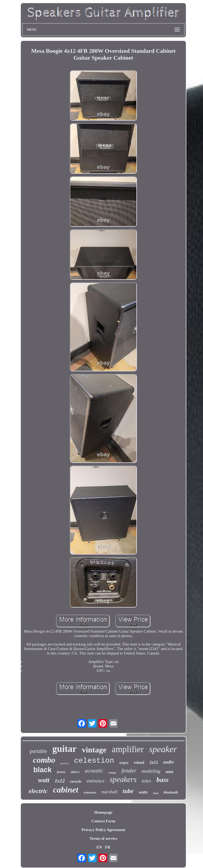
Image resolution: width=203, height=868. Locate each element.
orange (112, 773)
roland (139, 763)
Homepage (103, 812)
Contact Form (103, 821)
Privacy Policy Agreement (103, 830)
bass (163, 780)
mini (169, 772)
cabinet (66, 790)
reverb (76, 781)
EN (99, 847)
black (42, 770)
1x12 (60, 781)
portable (39, 751)
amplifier (128, 749)
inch (156, 793)
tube (128, 791)
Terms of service (103, 838)
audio (169, 762)
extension (90, 793)
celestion (94, 761)
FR (108, 847)
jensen (61, 772)
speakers (123, 779)
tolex (147, 781)
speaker (163, 749)
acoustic (94, 771)
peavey (65, 763)
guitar (64, 749)
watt (44, 780)
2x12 (154, 762)
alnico (75, 772)
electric (38, 791)
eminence (95, 781)
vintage (94, 750)
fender (129, 770)
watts (143, 792)
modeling (151, 771)
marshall (109, 792)
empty (124, 763)
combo (44, 760)
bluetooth (171, 792)
